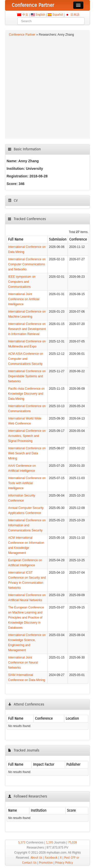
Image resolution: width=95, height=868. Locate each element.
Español (58, 15)
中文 (25, 15)
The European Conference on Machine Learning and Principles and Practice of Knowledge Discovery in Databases (26, 618)
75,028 (72, 842)
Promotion (46, 863)
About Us (37, 858)
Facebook (51, 858)
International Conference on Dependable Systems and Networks (27, 376)
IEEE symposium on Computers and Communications (22, 282)
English (41, 15)
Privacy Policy (64, 863)
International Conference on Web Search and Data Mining (27, 453)
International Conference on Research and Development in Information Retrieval (27, 329)
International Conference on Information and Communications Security (27, 525)
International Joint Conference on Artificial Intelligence (24, 299)
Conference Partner (22, 35)
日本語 (75, 15)
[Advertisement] (48, 87)
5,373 (22, 842)
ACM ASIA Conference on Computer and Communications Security (26, 359)
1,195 (50, 842)
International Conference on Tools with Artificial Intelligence (27, 483)
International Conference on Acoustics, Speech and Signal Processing (27, 436)
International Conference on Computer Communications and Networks (27, 264)
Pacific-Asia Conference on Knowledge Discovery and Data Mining (26, 394)
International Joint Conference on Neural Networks (23, 663)
